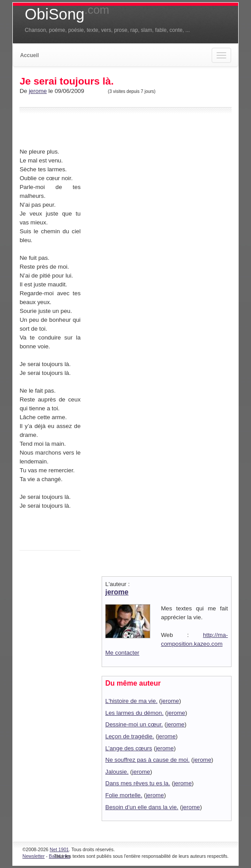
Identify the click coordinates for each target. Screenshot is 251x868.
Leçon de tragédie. (129, 736)
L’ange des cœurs (129, 748)
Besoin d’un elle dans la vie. (142, 807)
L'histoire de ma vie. (131, 701)
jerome (38, 91)
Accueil (29, 55)
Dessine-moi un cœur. (134, 724)
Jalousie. (117, 772)
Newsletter (34, 856)
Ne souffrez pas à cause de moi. (147, 760)
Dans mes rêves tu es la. (138, 783)
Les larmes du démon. (134, 713)
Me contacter (122, 653)
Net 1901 (59, 849)
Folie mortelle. (124, 795)
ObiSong (67, 14)
